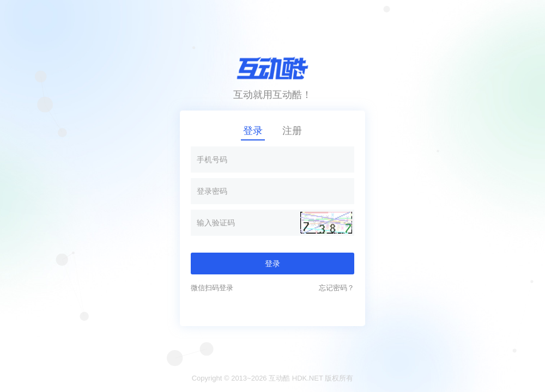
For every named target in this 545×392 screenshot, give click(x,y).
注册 (292, 131)
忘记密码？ (337, 288)
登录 (253, 131)
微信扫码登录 (212, 288)
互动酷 (279, 378)
